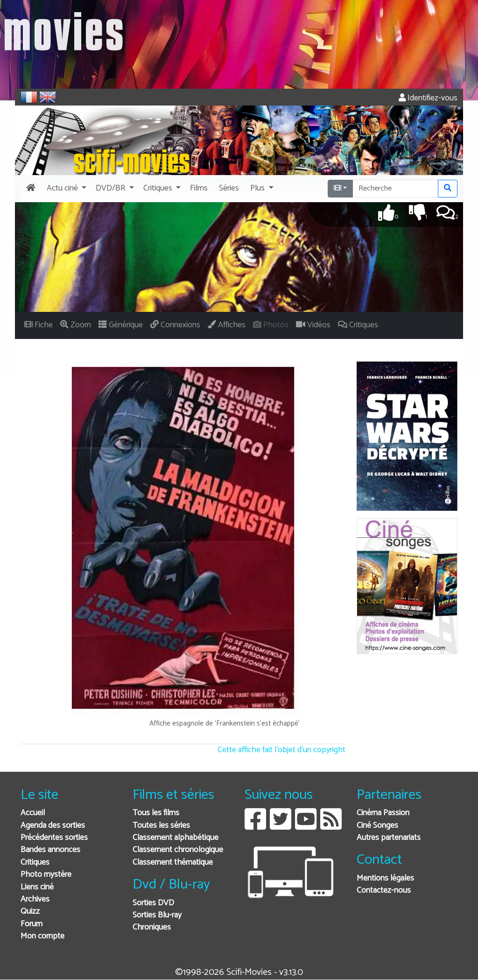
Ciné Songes (377, 826)
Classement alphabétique (176, 838)
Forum (32, 924)
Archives (35, 899)
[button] (66, 189)
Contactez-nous (384, 891)
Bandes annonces (50, 850)
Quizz (30, 912)
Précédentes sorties (54, 838)
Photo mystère (46, 875)
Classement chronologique (178, 850)
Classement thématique (173, 863)
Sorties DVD (153, 903)
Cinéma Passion (383, 813)
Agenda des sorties (53, 826)
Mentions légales (385, 878)
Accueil (33, 813)
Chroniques (152, 927)
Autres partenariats (389, 838)
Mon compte (42, 936)
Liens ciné (37, 887)
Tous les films (156, 813)
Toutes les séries (161, 826)
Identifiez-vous (428, 98)
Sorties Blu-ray (157, 915)
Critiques (35, 863)
